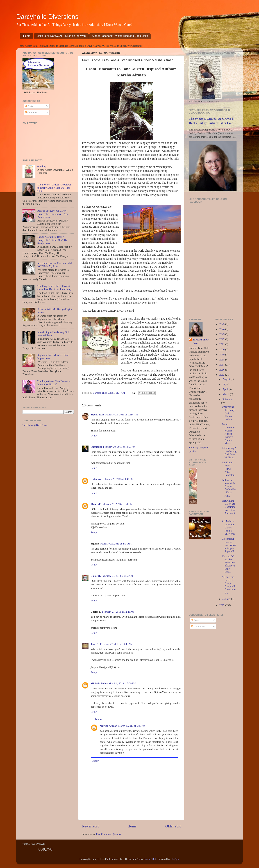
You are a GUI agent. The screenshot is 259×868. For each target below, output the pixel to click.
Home (27, 36)
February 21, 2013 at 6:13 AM (117, 576)
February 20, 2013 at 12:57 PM (119, 447)
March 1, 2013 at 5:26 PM (132, 726)
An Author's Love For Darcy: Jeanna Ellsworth (228, 527)
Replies (98, 719)
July (225, 384)
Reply (94, 436)
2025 (222, 324)
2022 (222, 339)
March (226, 394)
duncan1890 (150, 859)
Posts (29, 106)
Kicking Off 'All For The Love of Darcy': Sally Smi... (228, 564)
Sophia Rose (97, 415)
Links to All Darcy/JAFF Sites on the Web (61, 36)
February (227, 399)
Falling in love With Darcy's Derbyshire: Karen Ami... (229, 488)
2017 (222, 365)
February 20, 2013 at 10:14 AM (122, 415)
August (227, 379)
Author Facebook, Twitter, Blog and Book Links (120, 36)
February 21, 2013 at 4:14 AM (116, 544)
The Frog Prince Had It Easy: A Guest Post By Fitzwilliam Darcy (55, 288)
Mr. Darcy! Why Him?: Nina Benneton (228, 469)
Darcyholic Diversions (47, 17)
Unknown (96, 479)
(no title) (42, 166)
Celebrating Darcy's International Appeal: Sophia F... (229, 545)
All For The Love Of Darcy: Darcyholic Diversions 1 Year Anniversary (53, 214)
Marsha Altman (108, 726)
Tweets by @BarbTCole (35, 425)
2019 (222, 355)
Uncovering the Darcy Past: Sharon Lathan (228, 413)
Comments (32, 112)
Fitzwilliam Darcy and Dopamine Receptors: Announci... (229, 508)
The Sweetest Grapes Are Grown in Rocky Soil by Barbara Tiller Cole (54, 188)
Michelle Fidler (99, 683)
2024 (222, 329)
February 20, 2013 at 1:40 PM (118, 479)
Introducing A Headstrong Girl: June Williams (229, 453)
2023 (222, 334)
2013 (222, 375)
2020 (222, 349)
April (226, 389)
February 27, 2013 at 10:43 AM (116, 644)
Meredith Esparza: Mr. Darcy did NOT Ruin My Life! (55, 264)
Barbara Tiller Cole (103, 393)
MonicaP (96, 504)
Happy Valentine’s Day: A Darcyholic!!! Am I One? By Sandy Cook (52, 240)
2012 (222, 605)
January (227, 599)
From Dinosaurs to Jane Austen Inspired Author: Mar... (228, 434)
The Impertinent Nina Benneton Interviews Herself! (54, 383)
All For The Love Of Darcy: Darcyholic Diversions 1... (229, 585)
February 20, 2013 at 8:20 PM (117, 504)
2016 (222, 370)
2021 (222, 344)
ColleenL (96, 576)
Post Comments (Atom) (108, 834)
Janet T (95, 644)
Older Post (173, 826)
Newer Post (90, 826)
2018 (222, 360)
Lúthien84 (96, 447)
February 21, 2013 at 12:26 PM (118, 612)
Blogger (175, 859)
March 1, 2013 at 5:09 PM (122, 683)
